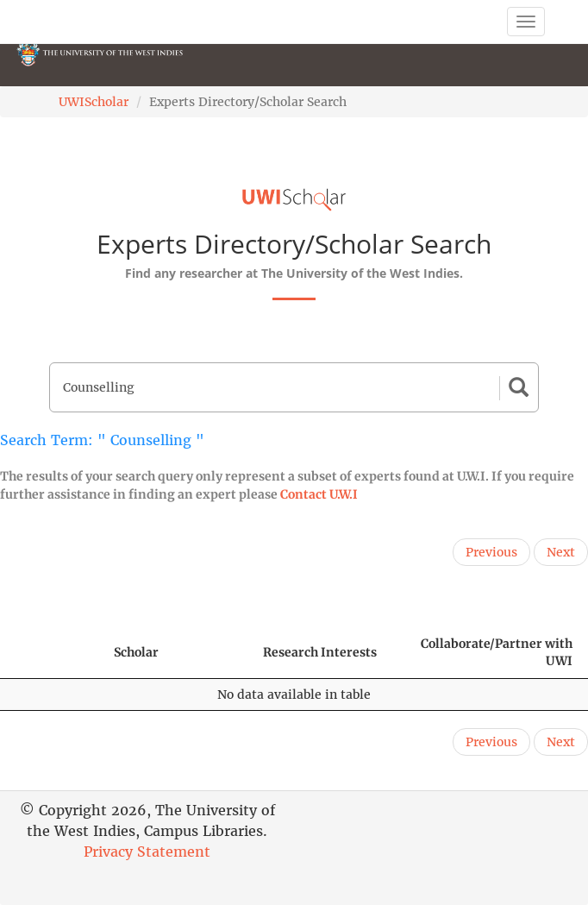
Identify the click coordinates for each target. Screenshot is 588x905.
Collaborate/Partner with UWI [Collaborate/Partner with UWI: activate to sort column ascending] (497, 652)
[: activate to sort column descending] (49, 653)
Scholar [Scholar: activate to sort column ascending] (136, 652)
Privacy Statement (147, 852)
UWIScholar (94, 102)
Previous (491, 552)
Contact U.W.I (319, 494)
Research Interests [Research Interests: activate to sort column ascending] (320, 652)
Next (561, 552)
